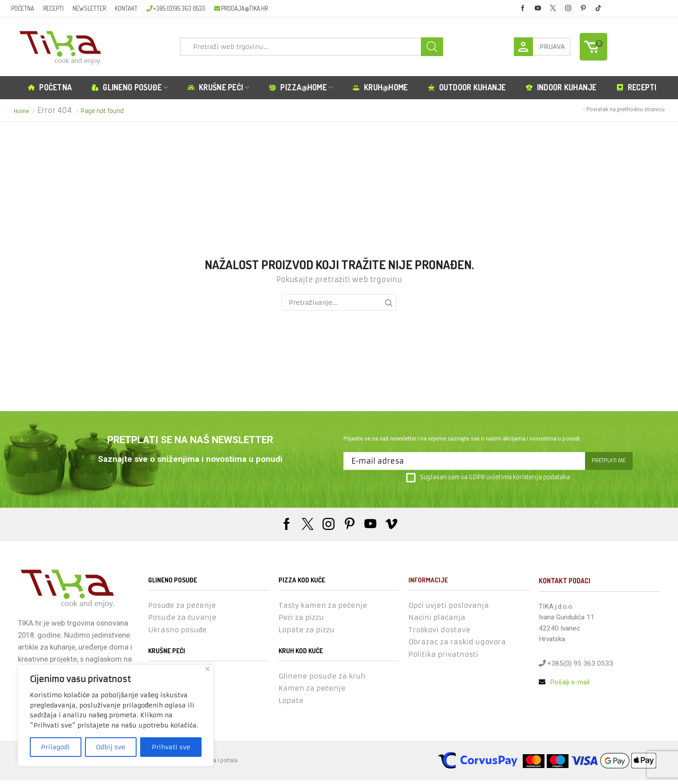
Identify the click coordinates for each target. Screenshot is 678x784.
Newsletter (89, 8)
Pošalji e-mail (565, 683)
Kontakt (126, 8)
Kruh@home (380, 87)
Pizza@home (301, 87)
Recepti (53, 8)
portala (229, 764)
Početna (23, 8)
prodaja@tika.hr (241, 8)
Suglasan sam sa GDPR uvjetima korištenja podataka (488, 478)
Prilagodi (55, 747)
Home (22, 111)
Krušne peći (218, 87)
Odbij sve (111, 747)
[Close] (208, 669)
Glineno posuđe (130, 87)
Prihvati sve (171, 747)
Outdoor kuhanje (467, 87)
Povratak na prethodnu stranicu (626, 109)
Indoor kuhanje (561, 87)
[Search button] (432, 47)
